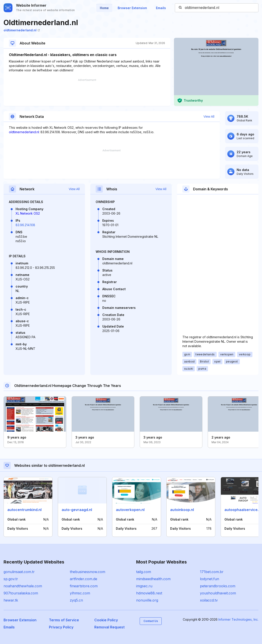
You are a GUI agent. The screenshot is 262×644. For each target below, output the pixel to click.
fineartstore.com (84, 586)
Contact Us (151, 621)
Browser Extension (132, 8)
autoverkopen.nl (130, 510)
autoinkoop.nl (182, 510)
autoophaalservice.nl (243, 510)
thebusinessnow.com (88, 572)
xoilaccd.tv (209, 600)
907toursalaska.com (21, 593)
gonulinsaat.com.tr (19, 572)
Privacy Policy (61, 627)
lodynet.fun (210, 579)
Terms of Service (64, 620)
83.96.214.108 (25, 225)
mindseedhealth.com (153, 579)
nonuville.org (147, 600)
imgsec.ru (144, 586)
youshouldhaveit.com (218, 593)
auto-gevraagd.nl (77, 510)
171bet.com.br (212, 572)
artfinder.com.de (84, 579)
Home (104, 8)
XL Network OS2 (28, 213)
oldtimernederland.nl (22, 30)
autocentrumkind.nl (24, 510)
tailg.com (144, 572)
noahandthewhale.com (23, 586)
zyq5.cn (76, 600)
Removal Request (109, 627)
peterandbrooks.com (218, 586)
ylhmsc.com (80, 593)
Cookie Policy (106, 620)
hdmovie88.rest (149, 593)
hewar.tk (11, 600)
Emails (161, 8)
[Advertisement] (87, 92)
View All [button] (209, 117)
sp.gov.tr (11, 579)
